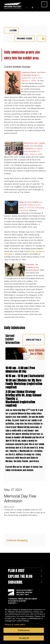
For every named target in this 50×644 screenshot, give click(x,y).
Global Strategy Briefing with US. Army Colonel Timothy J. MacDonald (23, 397)
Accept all (24, 638)
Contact (12, 603)
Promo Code (24, 38)
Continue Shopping (17, 540)
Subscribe (15, 582)
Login (27, 8)
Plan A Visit (16, 571)
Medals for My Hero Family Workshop (23, 382)
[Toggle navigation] (44, 4)
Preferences (24, 630)
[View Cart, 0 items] (41, 39)
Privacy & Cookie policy (15, 625)
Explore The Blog (20, 576)
